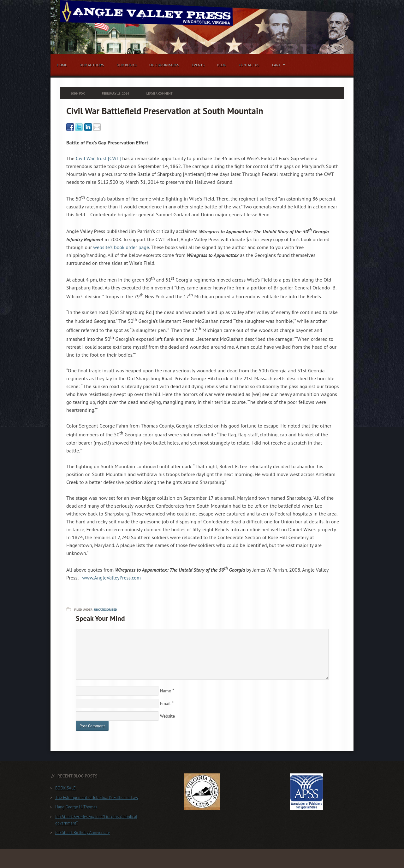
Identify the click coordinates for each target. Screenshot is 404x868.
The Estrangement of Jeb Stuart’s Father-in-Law (97, 798)
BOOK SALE (65, 788)
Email (165, 703)
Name (166, 691)
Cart (277, 66)
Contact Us (249, 65)
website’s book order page (121, 247)
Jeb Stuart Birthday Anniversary (83, 833)
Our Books (127, 65)
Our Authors (92, 65)
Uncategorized (106, 610)
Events (198, 65)
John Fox (78, 93)
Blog (222, 65)
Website (167, 716)
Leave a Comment (160, 93)
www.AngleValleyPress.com (112, 578)
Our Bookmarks (164, 65)
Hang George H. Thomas (76, 807)
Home (62, 65)
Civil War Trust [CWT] (99, 158)
